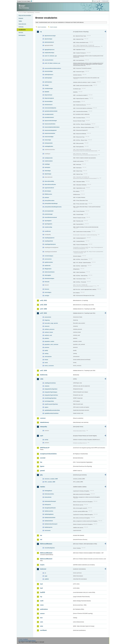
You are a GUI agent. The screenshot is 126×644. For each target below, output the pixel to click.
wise (42, 626)
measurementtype (49, 137)
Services (21, 33)
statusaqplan (48, 275)
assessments (48, 317)
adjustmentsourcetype (50, 36)
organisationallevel (49, 188)
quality (46, 350)
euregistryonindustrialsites (48, 454)
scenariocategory (49, 256)
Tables (20, 21)
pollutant (47, 197)
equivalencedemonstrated (51, 111)
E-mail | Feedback (23, 639)
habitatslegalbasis (49, 514)
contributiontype (49, 88)
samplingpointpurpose (50, 244)
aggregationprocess (50, 50)
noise (42, 605)
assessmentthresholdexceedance (53, 68)
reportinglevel (48, 221)
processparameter (49, 211)
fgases (42, 466)
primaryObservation (50, 201)
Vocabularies (22, 30)
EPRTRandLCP (45, 448)
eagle (46, 576)
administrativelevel (49, 42)
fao (41, 462)
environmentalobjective (50, 108)
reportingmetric (48, 224)
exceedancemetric (49, 114)
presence (47, 347)
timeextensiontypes (49, 278)
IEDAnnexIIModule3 (46, 553)
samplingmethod (49, 241)
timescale (47, 282)
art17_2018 (44, 371)
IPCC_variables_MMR (50, 482)
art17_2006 (44, 309)
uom (42, 622)
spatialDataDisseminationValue (52, 410)
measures (47, 326)
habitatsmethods (49, 521)
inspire (42, 565)
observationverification (50, 184)
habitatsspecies (48, 527)
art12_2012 (44, 300)
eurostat (43, 458)
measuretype (48, 140)
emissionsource (48, 105)
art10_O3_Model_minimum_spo (52, 63)
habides (43, 487)
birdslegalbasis (48, 491)
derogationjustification (50, 508)
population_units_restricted (51, 344)
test (41, 618)
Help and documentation (25, 15)
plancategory (48, 191)
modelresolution (49, 161)
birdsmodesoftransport (50, 501)
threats (46, 360)
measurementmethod (50, 133)
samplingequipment (49, 238)
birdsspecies (48, 505)
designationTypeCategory (51, 392)
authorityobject (48, 78)
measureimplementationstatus (52, 127)
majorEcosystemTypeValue (51, 404)
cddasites (47, 386)
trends (46, 363)
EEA (25, 1)
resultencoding (48, 227)
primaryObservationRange (51, 203)
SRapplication (48, 269)
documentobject (49, 101)
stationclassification (50, 272)
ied (41, 540)
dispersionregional (49, 98)
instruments (48, 530)
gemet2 (42, 471)
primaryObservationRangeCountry (53, 207)
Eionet (25, 13)
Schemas (21, 27)
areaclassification (49, 60)
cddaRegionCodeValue (50, 383)
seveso (42, 613)
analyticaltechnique (49, 53)
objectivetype (48, 174)
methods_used (48, 335)
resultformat (48, 231)
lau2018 (43, 592)
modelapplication (49, 146)
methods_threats (49, 332)
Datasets (21, 18)
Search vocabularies (42, 27)
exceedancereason (49, 117)
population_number (49, 341)
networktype (48, 171)
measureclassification (50, 124)
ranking (46, 354)
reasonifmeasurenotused (51, 217)
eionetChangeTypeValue (51, 398)
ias (41, 535)
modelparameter (49, 158)
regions (46, 407)
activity (46, 440)
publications (44, 609)
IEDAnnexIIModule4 (46, 559)
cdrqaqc (47, 85)
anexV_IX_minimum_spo (51, 56)
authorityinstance (49, 75)
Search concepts (54, 27)
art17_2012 (44, 313)
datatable (47, 92)
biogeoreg (47, 320)
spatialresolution (49, 262)
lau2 (41, 588)
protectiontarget (49, 214)
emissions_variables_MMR (51, 479)
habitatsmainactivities (50, 518)
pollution (47, 338)
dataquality (44, 427)
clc (45, 573)
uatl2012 (47, 579)
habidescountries (49, 511)
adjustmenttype (48, 39)
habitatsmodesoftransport (51, 524)
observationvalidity (49, 181)
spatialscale (48, 266)
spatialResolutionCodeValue (52, 413)
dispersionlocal (48, 95)
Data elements (22, 24)
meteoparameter (49, 143)
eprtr (42, 436)
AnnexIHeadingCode (50, 548)
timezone (47, 289)
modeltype (47, 164)
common (43, 418)
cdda (42, 379)
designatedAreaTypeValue (51, 389)
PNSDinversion (48, 194)
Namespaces (22, 35)
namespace (47, 167)
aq (41, 32)
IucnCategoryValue (49, 401)
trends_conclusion (49, 366)
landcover (43, 569)
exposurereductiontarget (51, 121)
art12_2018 (44, 305)
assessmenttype (49, 71)
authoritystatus (48, 82)
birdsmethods (48, 497)
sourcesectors (48, 259)
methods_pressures (50, 329)
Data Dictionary (30, 13)
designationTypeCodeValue (51, 395)
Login (95, 1)
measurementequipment (51, 130)
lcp (41, 597)
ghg (41, 475)
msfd (42, 601)
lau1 (41, 584)
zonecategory (48, 292)
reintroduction (48, 357)
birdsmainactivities (49, 494)
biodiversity (44, 375)
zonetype (47, 296)
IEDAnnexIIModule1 (46, 544)
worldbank (43, 630)
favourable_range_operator (51, 323)
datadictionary (45, 422)
